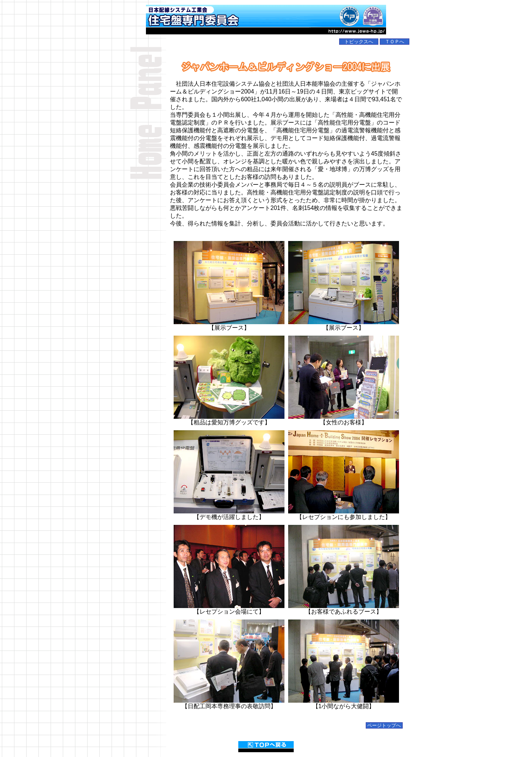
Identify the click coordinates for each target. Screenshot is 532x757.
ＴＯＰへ (395, 42)
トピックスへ (359, 42)
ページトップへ (384, 725)
